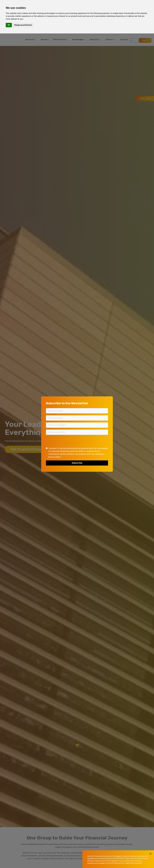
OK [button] (9, 25)
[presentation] (64, 441)
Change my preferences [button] (23, 25)
